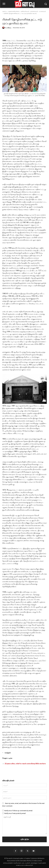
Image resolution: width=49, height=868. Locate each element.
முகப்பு (4, 11)
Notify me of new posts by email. (15, 813)
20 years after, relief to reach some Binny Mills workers (25, 764)
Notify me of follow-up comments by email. (19, 811)
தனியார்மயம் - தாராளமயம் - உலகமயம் (33, 11)
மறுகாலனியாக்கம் (14, 11)
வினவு (9, 28)
